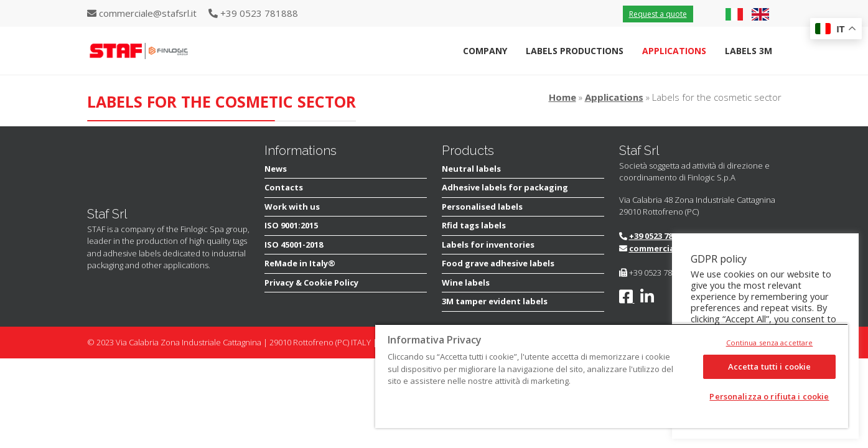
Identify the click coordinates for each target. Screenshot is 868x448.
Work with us (292, 207)
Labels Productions (575, 51)
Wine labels (466, 282)
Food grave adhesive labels (498, 263)
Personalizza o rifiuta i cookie (769, 396)
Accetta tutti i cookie (770, 366)
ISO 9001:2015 (291, 225)
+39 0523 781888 (660, 236)
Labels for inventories (488, 245)
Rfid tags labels (474, 225)
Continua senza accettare (770, 343)
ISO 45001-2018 (294, 245)
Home (562, 97)
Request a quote (658, 14)
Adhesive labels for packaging (505, 187)
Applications (674, 51)
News (276, 169)
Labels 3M (749, 51)
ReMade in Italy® (300, 263)
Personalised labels (482, 207)
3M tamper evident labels (495, 301)
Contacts (284, 187)
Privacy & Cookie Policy (311, 282)
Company (485, 51)
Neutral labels (471, 169)
